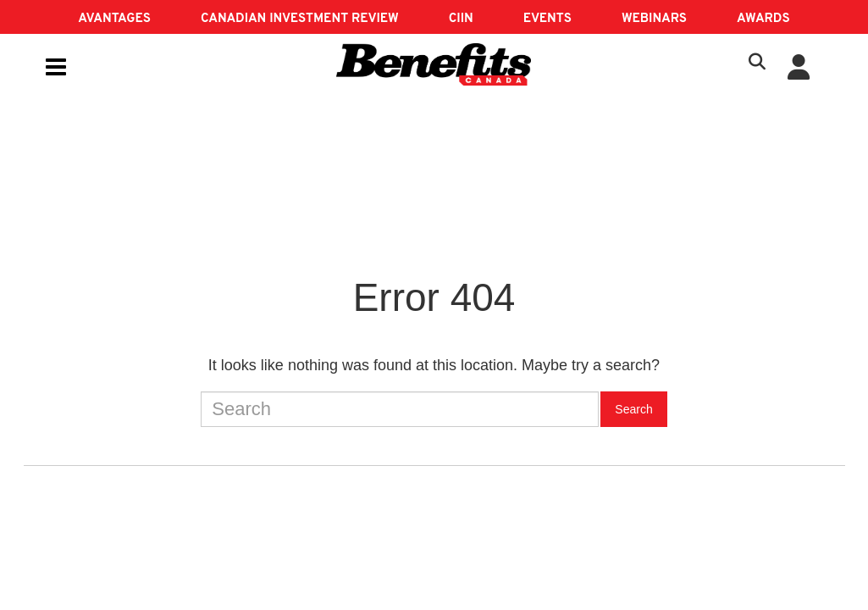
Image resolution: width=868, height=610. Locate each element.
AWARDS (763, 19)
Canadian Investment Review (300, 19)
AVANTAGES (114, 19)
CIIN (461, 19)
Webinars (654, 19)
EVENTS (547, 19)
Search (633, 409)
